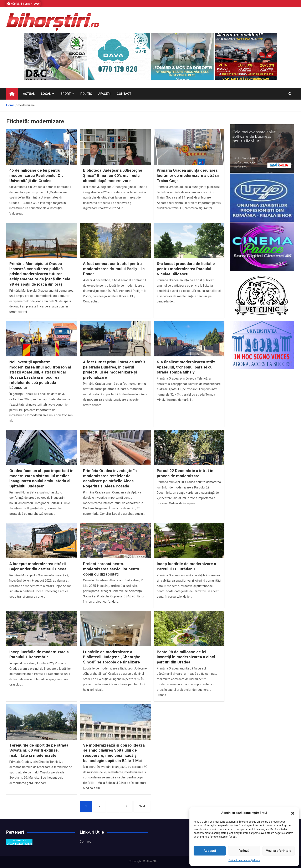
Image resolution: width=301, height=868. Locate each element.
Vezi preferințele (279, 851)
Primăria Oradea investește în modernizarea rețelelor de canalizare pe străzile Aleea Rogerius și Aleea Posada (110, 478)
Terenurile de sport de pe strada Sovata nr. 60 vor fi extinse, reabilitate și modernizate (39, 750)
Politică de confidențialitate (244, 860)
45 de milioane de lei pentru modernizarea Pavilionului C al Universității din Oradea (37, 175)
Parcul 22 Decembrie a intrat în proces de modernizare (185, 473)
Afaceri (104, 94)
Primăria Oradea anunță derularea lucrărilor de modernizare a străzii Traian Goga (188, 175)
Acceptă (210, 851)
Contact (124, 94)
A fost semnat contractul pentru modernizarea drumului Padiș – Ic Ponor (114, 269)
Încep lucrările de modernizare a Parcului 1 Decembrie (39, 654)
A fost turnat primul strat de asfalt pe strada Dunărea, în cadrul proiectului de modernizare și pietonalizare (114, 370)
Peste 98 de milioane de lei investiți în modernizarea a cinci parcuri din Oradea (186, 657)
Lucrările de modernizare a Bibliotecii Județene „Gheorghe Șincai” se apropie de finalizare (112, 657)
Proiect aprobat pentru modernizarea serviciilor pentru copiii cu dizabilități (112, 569)
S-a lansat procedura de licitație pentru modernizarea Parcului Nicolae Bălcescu (186, 269)
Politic (86, 94)
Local (46, 94)
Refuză (244, 851)
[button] (293, 813)
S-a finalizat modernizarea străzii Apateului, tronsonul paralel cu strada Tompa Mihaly (187, 367)
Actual (29, 94)
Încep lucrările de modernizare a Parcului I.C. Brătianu (186, 566)
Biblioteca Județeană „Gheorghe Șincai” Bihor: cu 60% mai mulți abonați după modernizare (113, 175)
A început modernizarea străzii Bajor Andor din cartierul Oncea (38, 566)
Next (142, 806)
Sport (66, 94)
